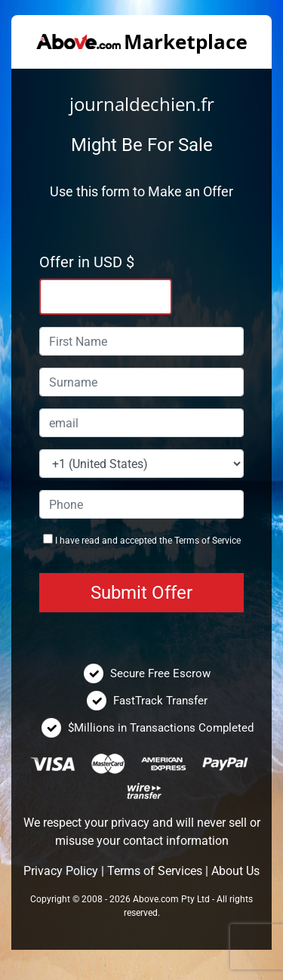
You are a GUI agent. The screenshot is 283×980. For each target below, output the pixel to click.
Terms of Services (155, 871)
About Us (235, 871)
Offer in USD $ (87, 262)
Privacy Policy (61, 871)
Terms (187, 541)
